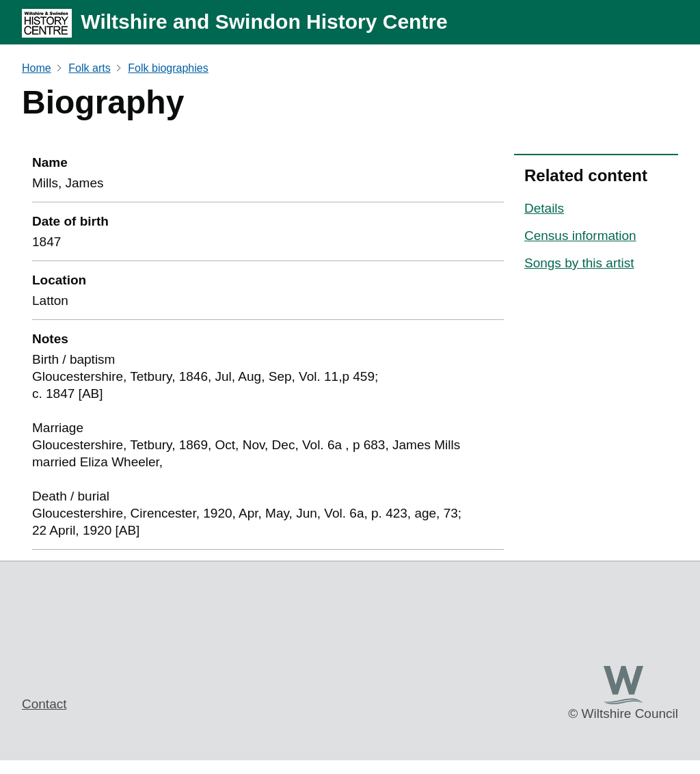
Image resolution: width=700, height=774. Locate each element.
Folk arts (89, 68)
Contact (44, 704)
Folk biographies (168, 68)
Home (37, 68)
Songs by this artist (579, 263)
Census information (580, 236)
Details (544, 208)
